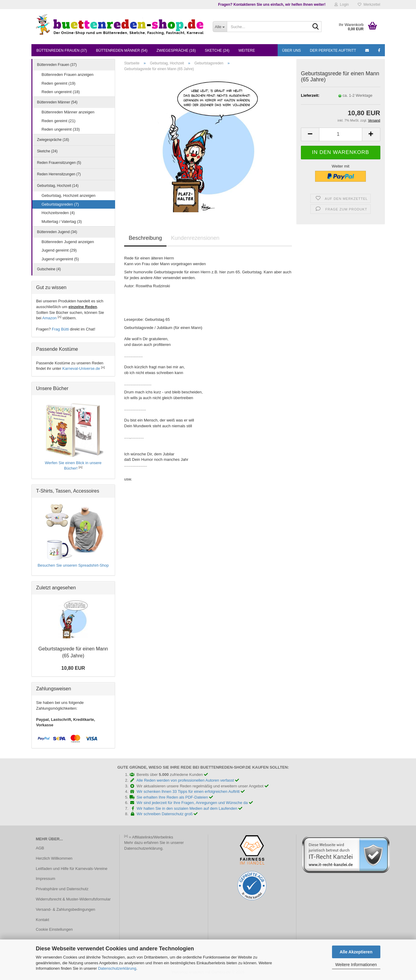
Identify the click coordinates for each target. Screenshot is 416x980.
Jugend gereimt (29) (59, 250)
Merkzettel (369, 5)
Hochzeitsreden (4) (58, 213)
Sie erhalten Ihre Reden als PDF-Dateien (175, 797)
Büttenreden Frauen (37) (62, 50)
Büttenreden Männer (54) (122, 50)
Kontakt (43, 920)
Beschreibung (145, 238)
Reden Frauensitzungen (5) (59, 163)
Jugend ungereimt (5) (60, 259)
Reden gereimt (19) (59, 83)
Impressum (46, 879)
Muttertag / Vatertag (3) (62, 221)
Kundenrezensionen (195, 238)
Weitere (247, 50)
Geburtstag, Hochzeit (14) (58, 186)
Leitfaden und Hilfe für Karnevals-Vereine (72, 869)
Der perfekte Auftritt (333, 50)
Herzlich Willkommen (54, 858)
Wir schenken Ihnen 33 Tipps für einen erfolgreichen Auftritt (191, 791)
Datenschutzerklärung (117, 968)
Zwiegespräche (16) (176, 50)
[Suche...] (220, 27)
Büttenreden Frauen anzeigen (68, 75)
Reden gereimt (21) (59, 121)
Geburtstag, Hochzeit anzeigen (69, 195)
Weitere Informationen (356, 965)
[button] (310, 134)
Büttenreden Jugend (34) (57, 232)
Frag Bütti (60, 329)
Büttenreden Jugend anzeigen (68, 242)
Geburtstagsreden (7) (60, 204)
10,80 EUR (73, 668)
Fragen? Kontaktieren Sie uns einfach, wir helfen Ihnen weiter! (272, 5)
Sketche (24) (217, 50)
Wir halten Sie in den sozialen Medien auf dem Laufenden (189, 808)
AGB (40, 848)
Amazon (50, 318)
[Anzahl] (340, 134)
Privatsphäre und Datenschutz (62, 889)
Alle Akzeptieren (356, 952)
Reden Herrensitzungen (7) (59, 174)
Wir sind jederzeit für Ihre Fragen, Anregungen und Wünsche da (195, 803)
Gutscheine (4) (49, 269)
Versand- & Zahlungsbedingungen (66, 909)
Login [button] (342, 5)
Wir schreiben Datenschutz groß (167, 814)
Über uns (292, 50)
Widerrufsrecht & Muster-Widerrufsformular (73, 899)
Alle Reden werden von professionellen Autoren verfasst (188, 780)
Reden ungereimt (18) (61, 92)
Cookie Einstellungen (54, 929)
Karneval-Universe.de (81, 368)
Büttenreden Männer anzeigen (68, 112)
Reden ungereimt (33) (61, 129)
